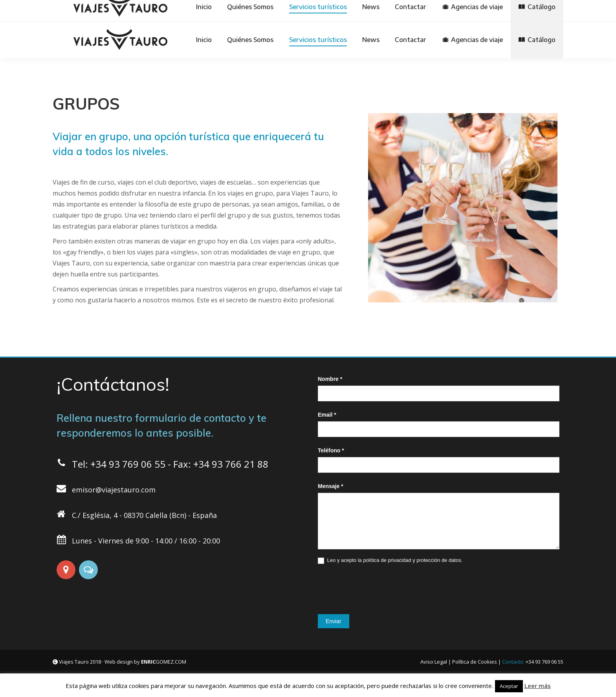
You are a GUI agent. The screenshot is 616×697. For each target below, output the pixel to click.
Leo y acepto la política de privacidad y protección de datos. (390, 561)
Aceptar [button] (509, 686)
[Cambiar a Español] (296, 10)
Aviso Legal (434, 662)
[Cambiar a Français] (418, 10)
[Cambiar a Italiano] (458, 10)
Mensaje (331, 486)
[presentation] (378, 587)
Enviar (334, 621)
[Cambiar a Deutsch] (337, 10)
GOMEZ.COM (164, 662)
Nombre (330, 379)
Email (327, 415)
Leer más (538, 686)
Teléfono (331, 450)
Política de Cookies (475, 662)
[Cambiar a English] (377, 10)
